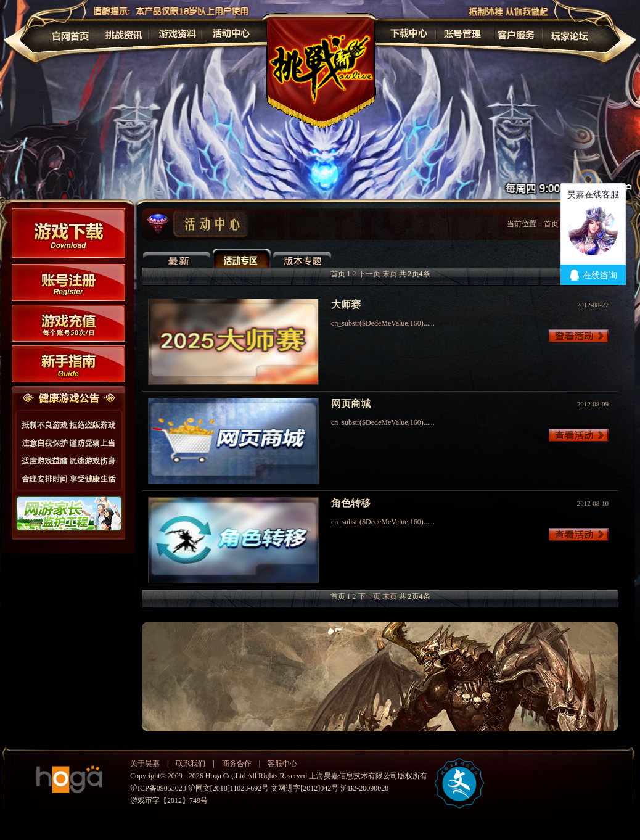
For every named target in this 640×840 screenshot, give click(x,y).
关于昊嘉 (145, 764)
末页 (390, 274)
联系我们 (191, 764)
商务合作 (237, 764)
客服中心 (282, 764)
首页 (551, 224)
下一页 (369, 274)
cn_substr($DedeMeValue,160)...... (383, 323)
